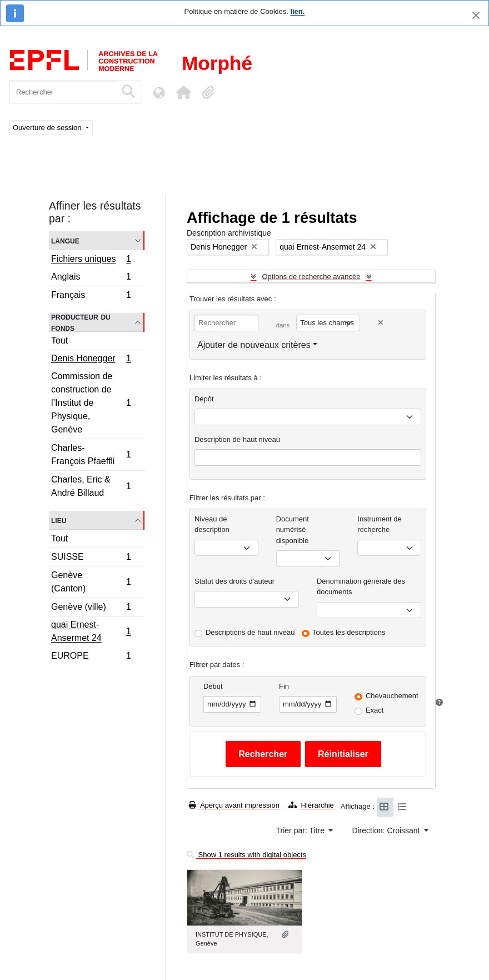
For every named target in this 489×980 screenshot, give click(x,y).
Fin (284, 686)
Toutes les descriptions (349, 632)
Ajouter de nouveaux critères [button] (254, 345)
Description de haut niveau (237, 439)
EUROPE (91, 657)
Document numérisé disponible (293, 530)
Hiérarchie (311, 805)
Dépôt (204, 399)
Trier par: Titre (301, 830)
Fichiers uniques (91, 260)
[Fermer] (476, 15)
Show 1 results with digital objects (246, 855)
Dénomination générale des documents (361, 587)
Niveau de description (212, 524)
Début (213, 686)
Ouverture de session (48, 128)
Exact (375, 710)
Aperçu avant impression (234, 805)
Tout (59, 340)
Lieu (59, 520)
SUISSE (91, 558)
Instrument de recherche (380, 524)
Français (91, 296)
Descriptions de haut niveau (250, 632)
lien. (297, 11)
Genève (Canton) (91, 582)
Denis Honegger (91, 360)
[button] (183, 92)
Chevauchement (392, 696)
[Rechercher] (63, 92)
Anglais (91, 278)
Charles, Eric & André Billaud (91, 486)
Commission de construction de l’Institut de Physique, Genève (91, 403)
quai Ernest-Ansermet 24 (91, 631)
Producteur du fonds (81, 322)
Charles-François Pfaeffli (91, 454)
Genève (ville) (91, 608)
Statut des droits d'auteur (234, 581)
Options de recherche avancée (311, 277)
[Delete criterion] (381, 323)
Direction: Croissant (387, 830)
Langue (65, 240)
